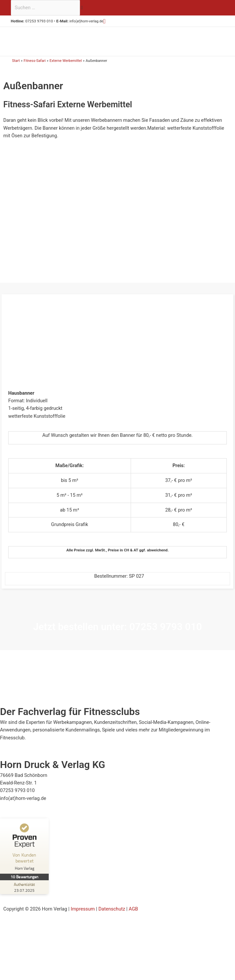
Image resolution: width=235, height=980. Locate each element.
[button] (107, 21)
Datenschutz (112, 913)
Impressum (83, 913)
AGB (133, 913)
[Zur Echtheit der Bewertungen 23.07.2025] (25, 891)
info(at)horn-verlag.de (88, 21)
